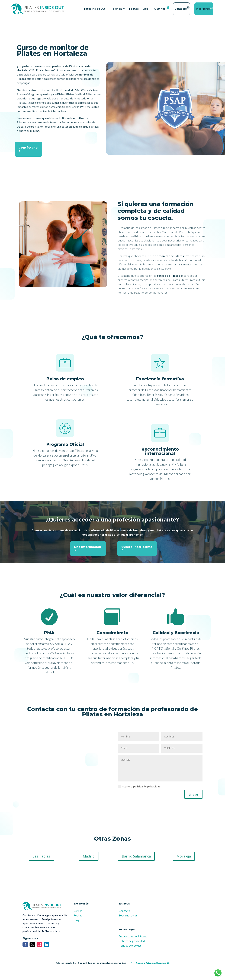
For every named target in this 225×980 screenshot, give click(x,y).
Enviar (193, 796)
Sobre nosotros (128, 918)
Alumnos (160, 9)
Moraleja (184, 858)
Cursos (78, 913)
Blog (146, 9)
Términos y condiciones (133, 938)
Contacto (181, 9)
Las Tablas (41, 858)
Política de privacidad (132, 943)
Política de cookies (130, 948)
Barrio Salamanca (136, 858)
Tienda (117, 9)
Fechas (134, 9)
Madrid (89, 858)
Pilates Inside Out (94, 9)
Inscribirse (203, 9)
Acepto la (139, 789)
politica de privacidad (147, 789)
